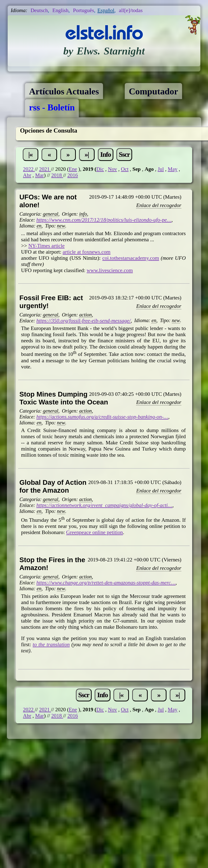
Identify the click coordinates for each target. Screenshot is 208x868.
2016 (73, 175)
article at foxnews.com (87, 252)
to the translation (51, 644)
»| (87, 154)
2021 (45, 169)
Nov (113, 169)
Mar (40, 175)
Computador (154, 91)
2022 (29, 169)
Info (106, 154)
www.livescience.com (110, 270)
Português (83, 10)
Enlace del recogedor (159, 205)
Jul (161, 169)
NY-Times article (47, 246)
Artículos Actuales (64, 91)
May (173, 169)
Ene (73, 169)
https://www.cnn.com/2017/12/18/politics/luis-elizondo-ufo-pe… (104, 220)
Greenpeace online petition (95, 532)
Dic (100, 169)
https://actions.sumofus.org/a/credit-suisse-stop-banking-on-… (102, 417)
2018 (57, 175)
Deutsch (39, 10)
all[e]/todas (131, 10)
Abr (27, 175)
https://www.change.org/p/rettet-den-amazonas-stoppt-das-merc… (106, 583)
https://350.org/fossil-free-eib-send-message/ (83, 321)
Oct (125, 169)
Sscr (124, 154)
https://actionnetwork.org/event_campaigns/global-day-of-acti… (104, 505)
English (60, 10)
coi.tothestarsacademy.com (131, 258)
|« (31, 154)
